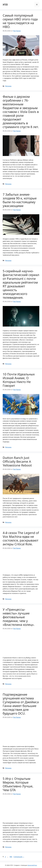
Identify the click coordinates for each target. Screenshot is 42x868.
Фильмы (8, 86)
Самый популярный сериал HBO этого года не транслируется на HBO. (20, 21)
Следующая (19, 857)
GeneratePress (32, 865)
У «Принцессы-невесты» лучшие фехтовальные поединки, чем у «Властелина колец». (19, 617)
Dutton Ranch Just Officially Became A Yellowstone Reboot (17, 461)
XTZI (5, 5)
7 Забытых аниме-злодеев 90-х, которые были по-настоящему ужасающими (20, 200)
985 (11, 857)
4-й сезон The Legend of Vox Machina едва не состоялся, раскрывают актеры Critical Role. (21, 538)
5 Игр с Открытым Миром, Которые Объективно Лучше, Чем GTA (18, 784)
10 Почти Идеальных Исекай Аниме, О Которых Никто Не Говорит (19, 380)
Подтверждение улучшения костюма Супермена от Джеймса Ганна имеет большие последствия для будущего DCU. (21, 704)
